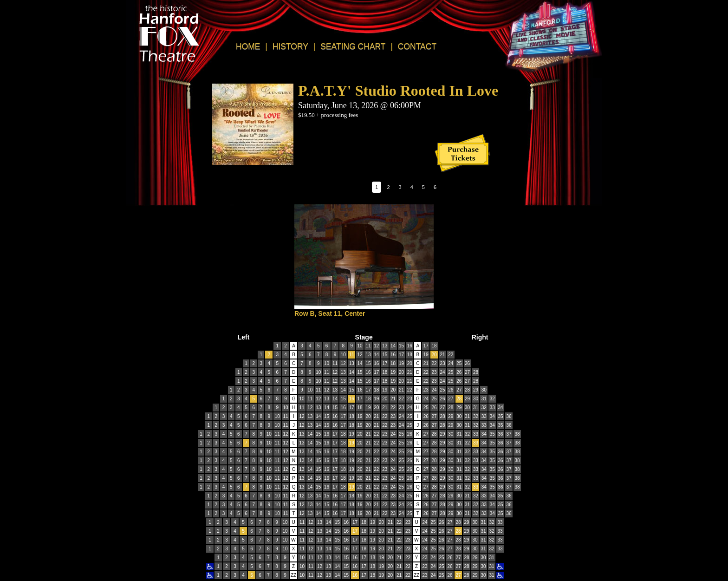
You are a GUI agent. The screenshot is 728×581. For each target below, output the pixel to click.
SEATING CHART (353, 46)
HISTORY (290, 46)
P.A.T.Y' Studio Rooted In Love (398, 91)
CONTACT (417, 46)
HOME (248, 46)
